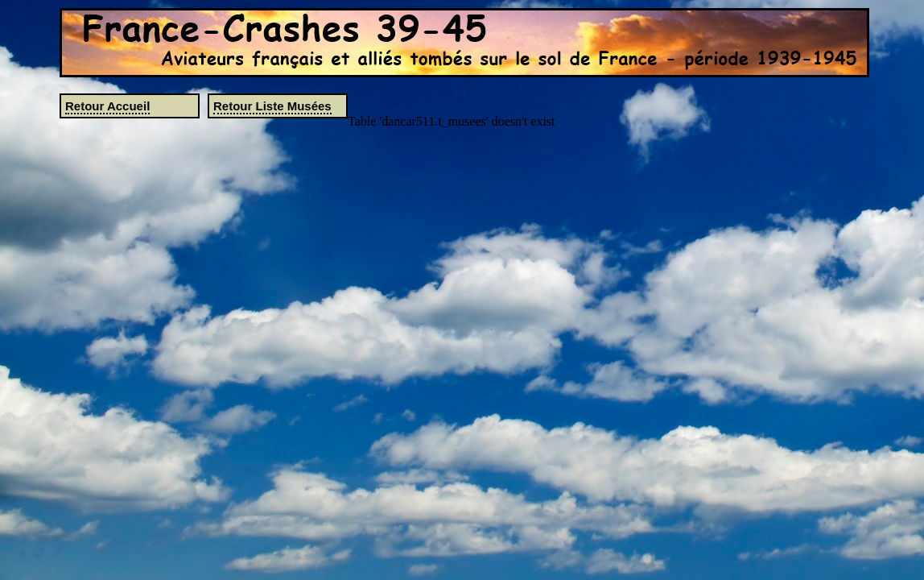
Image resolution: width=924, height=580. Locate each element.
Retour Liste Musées (272, 106)
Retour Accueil (107, 106)
